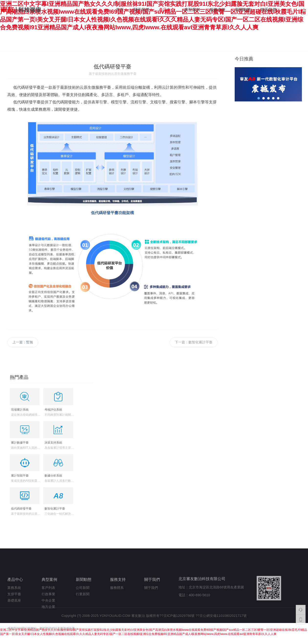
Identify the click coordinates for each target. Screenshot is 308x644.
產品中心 (167, 10)
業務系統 (14, 601)
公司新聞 (83, 601)
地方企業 (48, 621)
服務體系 (117, 601)
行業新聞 (83, 608)
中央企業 (48, 614)
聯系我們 (268, 10)
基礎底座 (14, 614)
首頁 (120, 10)
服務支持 (218, 10)
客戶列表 (48, 601)
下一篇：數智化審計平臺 (194, 342)
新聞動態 (243, 10)
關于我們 (141, 10)
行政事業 (48, 608)
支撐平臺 (14, 608)
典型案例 (192, 10)
